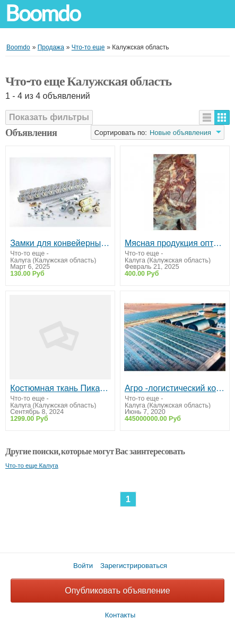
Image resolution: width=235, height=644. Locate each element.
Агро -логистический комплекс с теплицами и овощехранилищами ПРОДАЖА (175, 388)
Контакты (120, 615)
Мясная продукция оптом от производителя (175, 243)
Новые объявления (180, 133)
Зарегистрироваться (134, 566)
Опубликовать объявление (117, 591)
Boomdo (43, 14)
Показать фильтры (49, 117)
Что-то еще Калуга (32, 465)
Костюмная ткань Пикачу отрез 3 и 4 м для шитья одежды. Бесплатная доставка (60, 388)
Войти (83, 566)
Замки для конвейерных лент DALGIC (60, 243)
